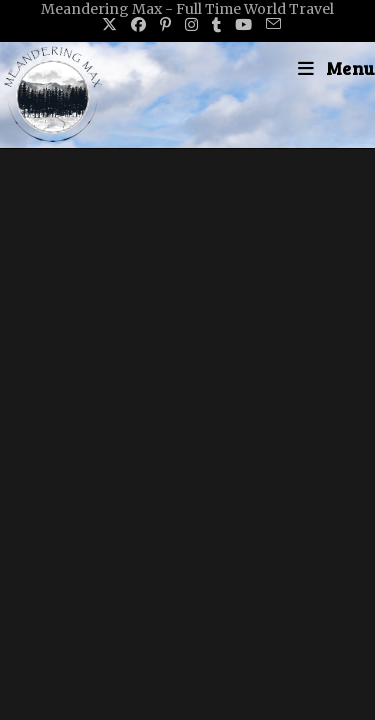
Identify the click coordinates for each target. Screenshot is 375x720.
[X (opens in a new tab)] (109, 25)
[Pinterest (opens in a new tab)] (165, 25)
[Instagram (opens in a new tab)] (191, 25)
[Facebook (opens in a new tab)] (138, 25)
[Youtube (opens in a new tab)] (243, 25)
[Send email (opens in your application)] (270, 25)
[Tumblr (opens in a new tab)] (216, 25)
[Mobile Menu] (336, 68)
